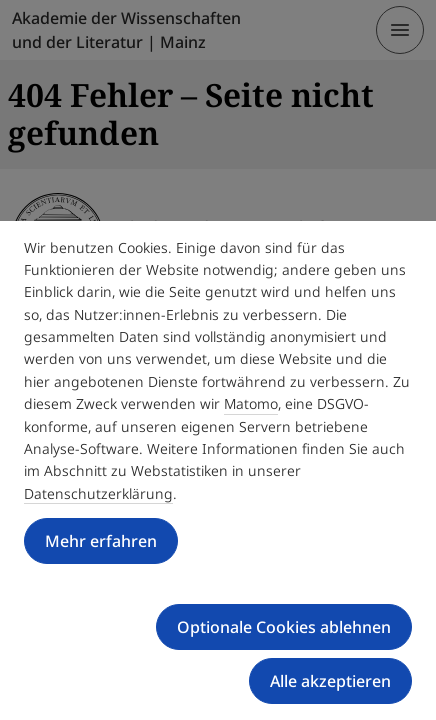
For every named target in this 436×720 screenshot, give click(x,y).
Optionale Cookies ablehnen (284, 627)
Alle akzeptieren (330, 681)
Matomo (251, 403)
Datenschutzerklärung (98, 493)
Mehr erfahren (101, 541)
